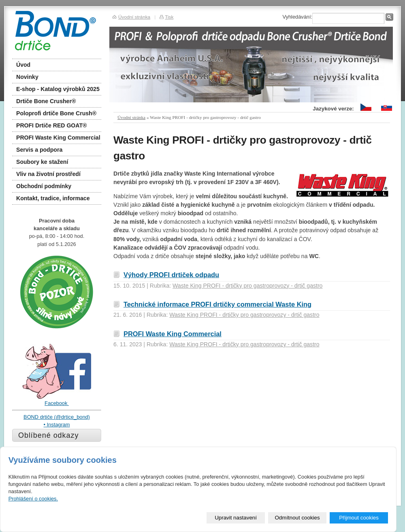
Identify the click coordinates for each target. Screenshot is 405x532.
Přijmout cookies (359, 518)
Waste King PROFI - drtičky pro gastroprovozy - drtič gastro (247, 286)
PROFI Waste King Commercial (173, 334)
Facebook (57, 403)
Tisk (169, 17)
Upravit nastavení (236, 518)
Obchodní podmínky (44, 186)
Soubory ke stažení (42, 162)
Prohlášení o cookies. (33, 499)
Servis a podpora (39, 150)
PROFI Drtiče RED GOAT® (51, 125)
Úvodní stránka (131, 117)
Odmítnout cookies (297, 518)
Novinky (27, 77)
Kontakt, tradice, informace (53, 198)
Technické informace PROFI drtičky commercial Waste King (217, 304)
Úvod (23, 65)
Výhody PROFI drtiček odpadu (171, 275)
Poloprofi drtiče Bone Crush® (56, 113)
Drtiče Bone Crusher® (46, 101)
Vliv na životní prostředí (48, 174)
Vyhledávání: (297, 17)
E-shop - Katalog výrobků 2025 (58, 89)
